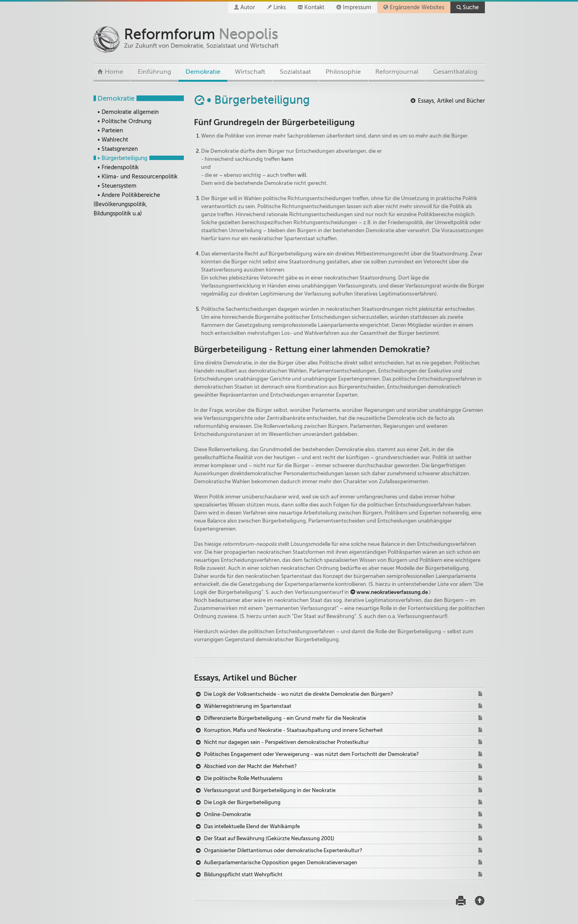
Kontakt (314, 7)
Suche (471, 7)
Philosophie (343, 72)
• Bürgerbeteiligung (122, 158)
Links (280, 7)
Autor (248, 7)
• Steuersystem (117, 186)
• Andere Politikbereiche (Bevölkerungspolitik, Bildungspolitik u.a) (127, 204)
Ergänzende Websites (417, 7)
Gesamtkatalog (455, 72)
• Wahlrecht (113, 140)
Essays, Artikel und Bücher (451, 101)
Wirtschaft (250, 72)
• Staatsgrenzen (118, 149)
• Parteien (110, 131)
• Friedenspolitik (118, 167)
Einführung (154, 72)
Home (114, 72)
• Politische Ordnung (124, 121)
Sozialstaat (295, 72)
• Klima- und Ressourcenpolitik (137, 177)
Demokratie (203, 72)
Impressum (357, 7)
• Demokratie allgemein (128, 112)
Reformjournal (397, 72)
